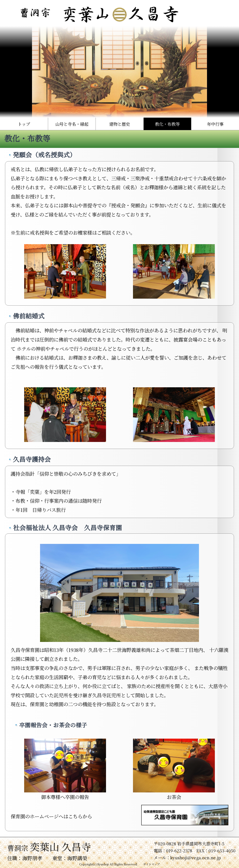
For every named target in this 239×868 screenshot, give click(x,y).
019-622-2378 (179, 850)
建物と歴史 (120, 124)
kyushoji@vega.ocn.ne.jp (196, 857)
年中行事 (215, 124)
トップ (24, 124)
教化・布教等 (167, 124)
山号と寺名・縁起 (72, 124)
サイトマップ (151, 864)
